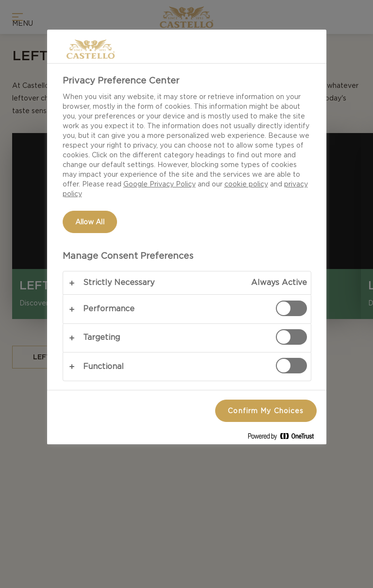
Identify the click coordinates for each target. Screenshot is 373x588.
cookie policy (246, 184)
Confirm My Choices (266, 411)
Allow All (90, 222)
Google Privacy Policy (160, 184)
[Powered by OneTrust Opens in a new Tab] (285, 438)
